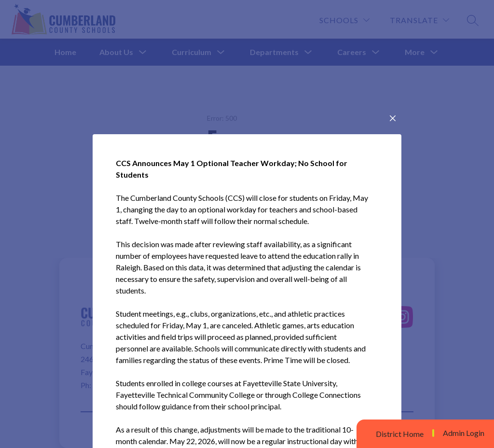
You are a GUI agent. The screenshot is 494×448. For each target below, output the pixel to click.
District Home (400, 434)
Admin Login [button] (464, 433)
